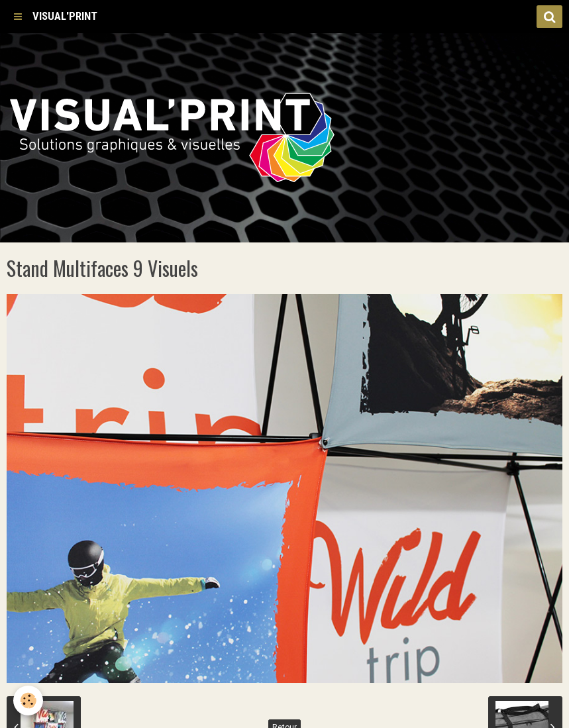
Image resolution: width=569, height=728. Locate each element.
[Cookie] (28, 701)
